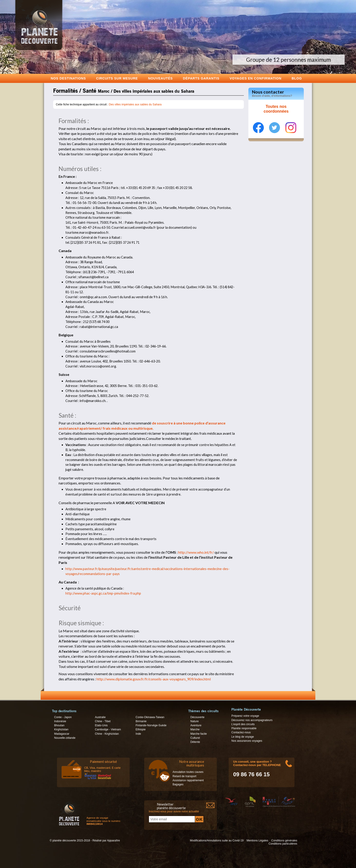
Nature (194, 721)
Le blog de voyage (243, 737)
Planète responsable (244, 728)
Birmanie (141, 721)
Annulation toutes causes (188, 772)
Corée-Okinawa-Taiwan (150, 717)
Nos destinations (68, 78)
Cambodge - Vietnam (108, 729)
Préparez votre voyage (245, 716)
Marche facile (198, 734)
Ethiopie (141, 729)
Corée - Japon (63, 717)
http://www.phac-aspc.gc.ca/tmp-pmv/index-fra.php (103, 593)
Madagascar (62, 734)
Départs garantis (201, 78)
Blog (297, 78)
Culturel (195, 738)
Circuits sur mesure (117, 78)
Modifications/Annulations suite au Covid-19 (217, 841)
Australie (100, 717)
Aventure (196, 725)
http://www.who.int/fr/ (196, 552)
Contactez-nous (241, 732)
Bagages (178, 784)
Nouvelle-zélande (65, 738)
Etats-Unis (101, 725)
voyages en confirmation (255, 78)
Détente (195, 742)
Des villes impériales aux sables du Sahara (135, 104)
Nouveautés (160, 78)
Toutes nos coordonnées (276, 109)
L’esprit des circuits (243, 724)
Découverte (197, 717)
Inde (138, 734)
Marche (195, 729)
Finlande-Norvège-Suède (151, 725)
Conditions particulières (283, 844)
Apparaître (113, 841)
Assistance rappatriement (188, 780)
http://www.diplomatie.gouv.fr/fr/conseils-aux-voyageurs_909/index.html (154, 679)
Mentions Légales (257, 841)
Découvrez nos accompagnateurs (252, 720)
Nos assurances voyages (247, 741)
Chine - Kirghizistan (107, 734)
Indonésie (60, 721)
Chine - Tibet (103, 721)
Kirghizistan (61, 729)
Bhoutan (59, 725)
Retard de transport (184, 776)
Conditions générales (284, 841)
